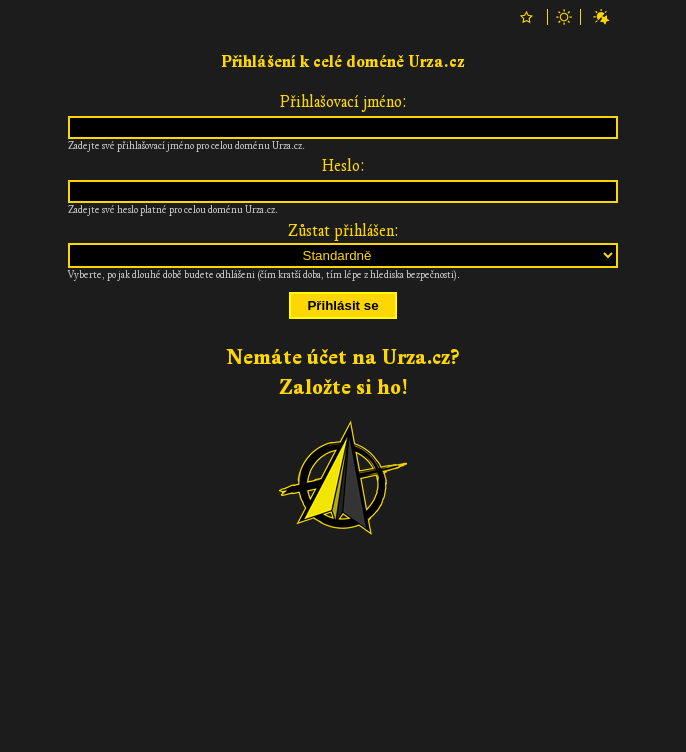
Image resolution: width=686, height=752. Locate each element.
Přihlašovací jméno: (343, 102)
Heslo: (343, 166)
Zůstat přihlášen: (343, 231)
